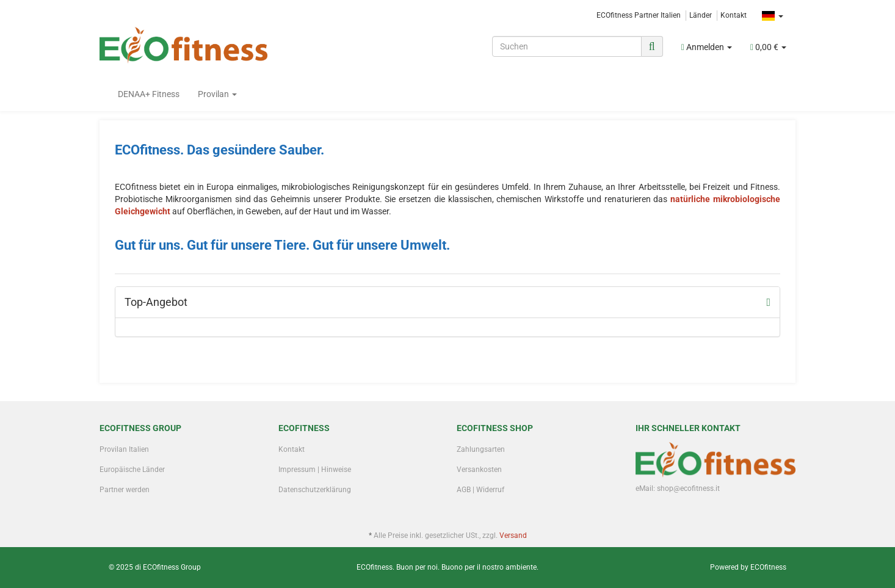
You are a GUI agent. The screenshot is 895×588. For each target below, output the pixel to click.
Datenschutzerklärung (315, 490)
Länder (701, 15)
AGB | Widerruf (480, 490)
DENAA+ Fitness (149, 94)
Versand (513, 535)
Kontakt (734, 15)
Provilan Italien (124, 449)
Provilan (217, 94)
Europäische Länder (132, 470)
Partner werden (125, 490)
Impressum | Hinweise (315, 470)
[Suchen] (567, 46)
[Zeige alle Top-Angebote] (768, 302)
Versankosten (479, 470)
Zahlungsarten (481, 449)
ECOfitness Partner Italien (639, 15)
